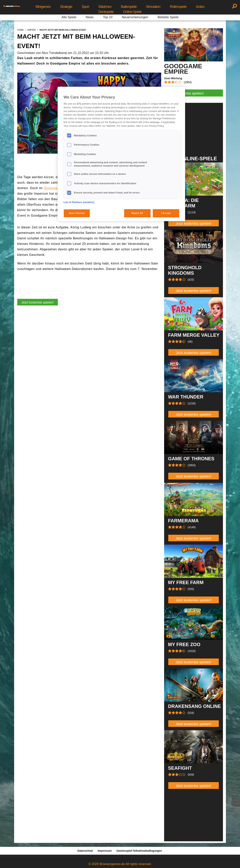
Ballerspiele (129, 7)
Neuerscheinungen (135, 17)
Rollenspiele (178, 7)
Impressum (105, 851)
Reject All (137, 213)
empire (32, 30)
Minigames (43, 7)
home (20, 30)
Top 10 (108, 17)
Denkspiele (106, 12)
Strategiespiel (54, 188)
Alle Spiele (69, 17)
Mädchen (105, 7)
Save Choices (77, 213)
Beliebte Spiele (168, 17)
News (90, 17)
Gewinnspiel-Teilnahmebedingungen (139, 851)
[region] (121, 154)
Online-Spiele (132, 12)
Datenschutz (85, 851)
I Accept (166, 213)
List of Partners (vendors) (79, 202)
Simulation (153, 7)
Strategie (66, 7)
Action (200, 7)
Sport (85, 7)
